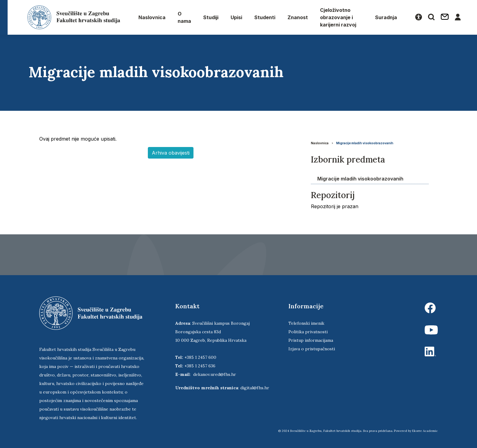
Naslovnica (152, 17)
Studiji (211, 17)
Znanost (298, 17)
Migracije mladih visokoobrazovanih (365, 143)
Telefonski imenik (306, 323)
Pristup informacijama (311, 340)
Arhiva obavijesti (171, 153)
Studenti (265, 17)
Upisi (236, 17)
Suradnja (386, 17)
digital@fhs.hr (255, 388)
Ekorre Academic (425, 431)
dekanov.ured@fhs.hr (215, 374)
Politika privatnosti (308, 332)
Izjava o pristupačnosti (312, 349)
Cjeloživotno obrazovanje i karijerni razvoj (338, 17)
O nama (184, 17)
